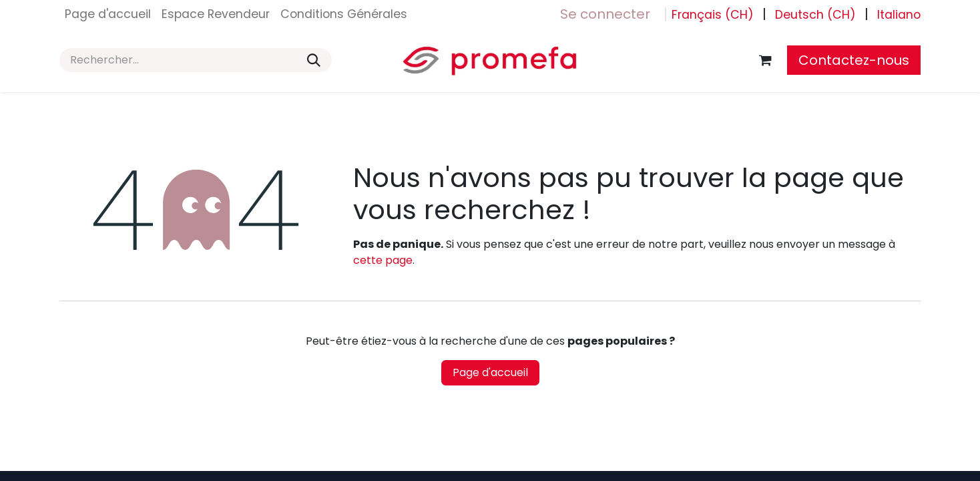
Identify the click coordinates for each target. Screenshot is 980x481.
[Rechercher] (314, 60)
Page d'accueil (490, 372)
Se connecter (605, 14)
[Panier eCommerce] (765, 60)
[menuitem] (108, 14)
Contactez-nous (854, 60)
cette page (383, 260)
